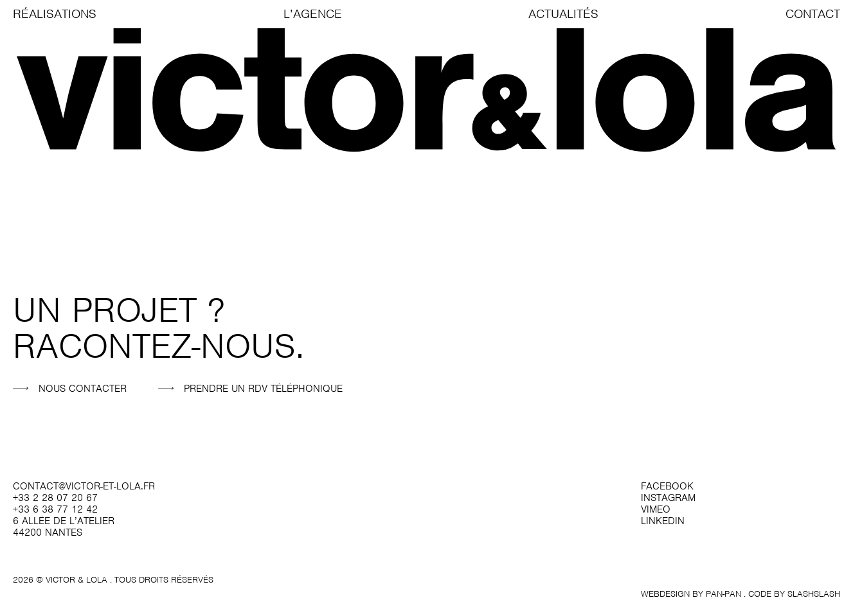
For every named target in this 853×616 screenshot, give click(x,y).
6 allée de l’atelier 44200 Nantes (64, 527)
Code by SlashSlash (794, 594)
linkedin (663, 521)
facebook (667, 486)
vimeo (656, 509)
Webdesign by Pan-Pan (691, 594)
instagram (668, 498)
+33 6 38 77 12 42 (55, 509)
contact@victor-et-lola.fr (84, 486)
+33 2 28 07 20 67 (55, 498)
